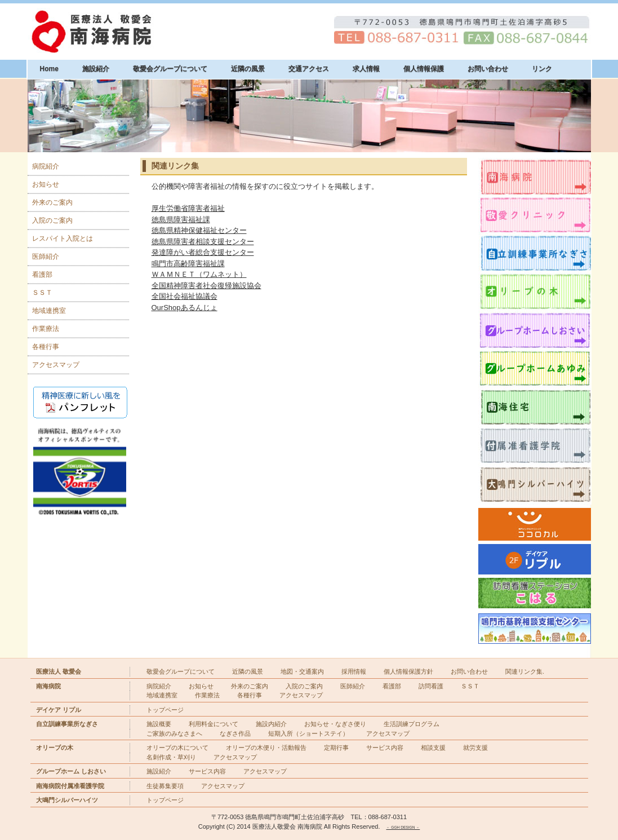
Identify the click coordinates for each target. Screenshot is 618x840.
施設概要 (159, 724)
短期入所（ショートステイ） (308, 733)
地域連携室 (49, 311)
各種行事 (46, 347)
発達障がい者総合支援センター (203, 252)
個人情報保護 (424, 69)
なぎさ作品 (235, 733)
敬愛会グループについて (170, 69)
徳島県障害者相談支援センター (203, 242)
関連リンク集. (525, 671)
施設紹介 (96, 69)
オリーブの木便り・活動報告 (266, 748)
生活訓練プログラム (412, 724)
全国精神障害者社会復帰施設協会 (206, 286)
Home (49, 69)
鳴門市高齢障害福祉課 (188, 264)
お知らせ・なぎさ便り (335, 724)
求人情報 (366, 69)
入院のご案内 (52, 220)
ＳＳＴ (42, 293)
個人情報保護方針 (408, 671)
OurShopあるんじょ (184, 308)
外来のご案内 (52, 202)
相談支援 (433, 748)
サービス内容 (385, 748)
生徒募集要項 (165, 786)
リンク (542, 69)
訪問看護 (431, 686)
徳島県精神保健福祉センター (199, 230)
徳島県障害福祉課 (181, 220)
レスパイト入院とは (63, 238)
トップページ (165, 710)
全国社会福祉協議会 (184, 296)
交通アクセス (309, 69)
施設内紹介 (271, 724)
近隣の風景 (248, 69)
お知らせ (46, 184)
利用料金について (214, 724)
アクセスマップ (56, 365)
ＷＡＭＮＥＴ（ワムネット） (199, 274)
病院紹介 (46, 166)
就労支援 (475, 748)
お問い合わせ (488, 69)
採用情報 (354, 671)
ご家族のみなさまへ (174, 733)
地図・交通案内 (302, 671)
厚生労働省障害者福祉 (188, 208)
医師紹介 (46, 257)
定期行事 (336, 748)
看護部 (42, 275)
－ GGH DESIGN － (403, 827)
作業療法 (46, 329)
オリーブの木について (177, 748)
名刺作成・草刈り (171, 757)
